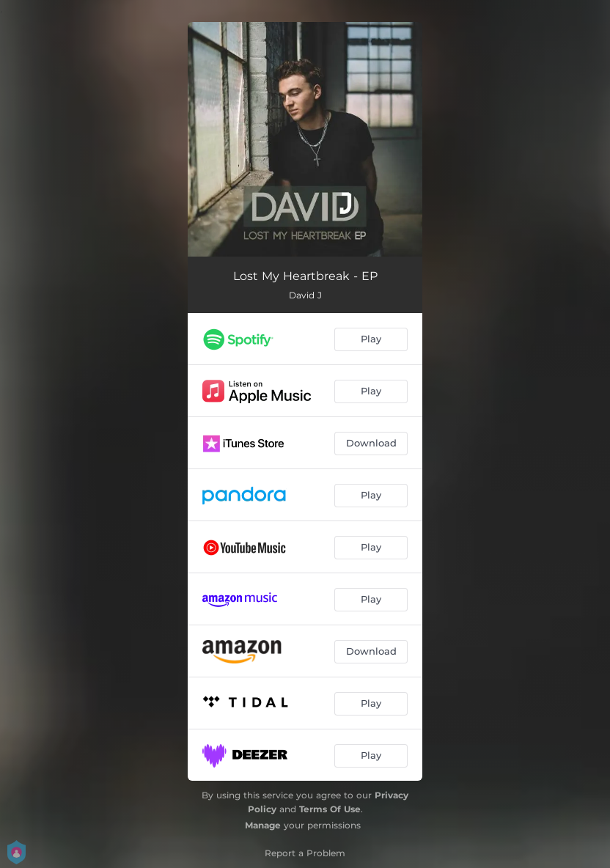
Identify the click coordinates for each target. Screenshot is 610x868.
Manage (263, 825)
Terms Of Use (330, 809)
